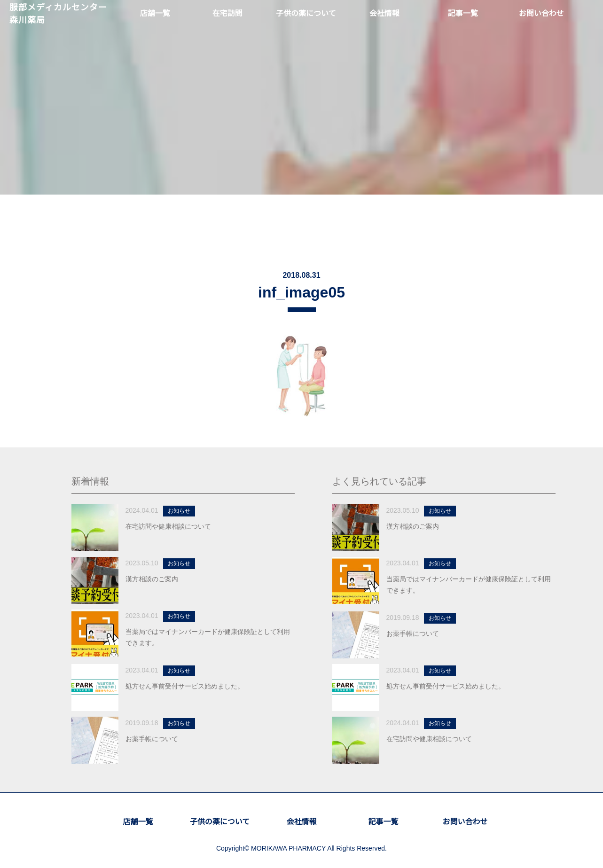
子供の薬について (220, 822)
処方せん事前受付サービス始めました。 (185, 687)
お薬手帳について (152, 739)
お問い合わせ (465, 822)
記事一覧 (383, 822)
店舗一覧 (138, 822)
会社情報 (301, 822)
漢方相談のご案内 (152, 579)
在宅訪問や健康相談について (168, 527)
